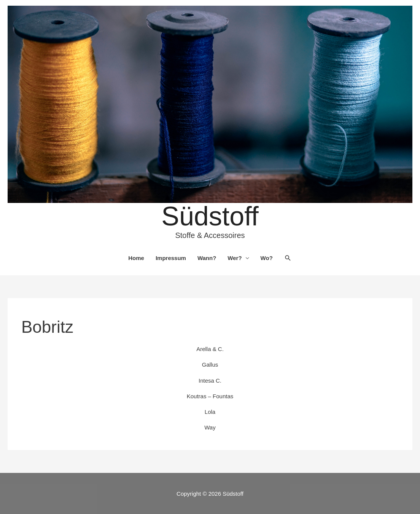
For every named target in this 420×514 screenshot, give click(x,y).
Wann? (207, 258)
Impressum (171, 258)
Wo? (267, 258)
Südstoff (210, 216)
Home (136, 258)
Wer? (235, 258)
